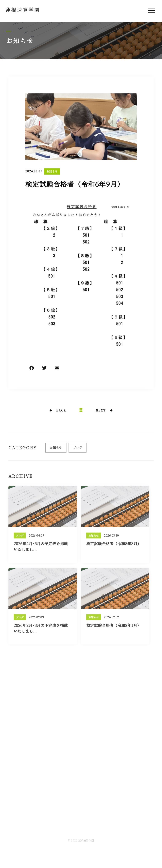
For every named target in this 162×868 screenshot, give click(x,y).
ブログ (78, 449)
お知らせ (52, 172)
